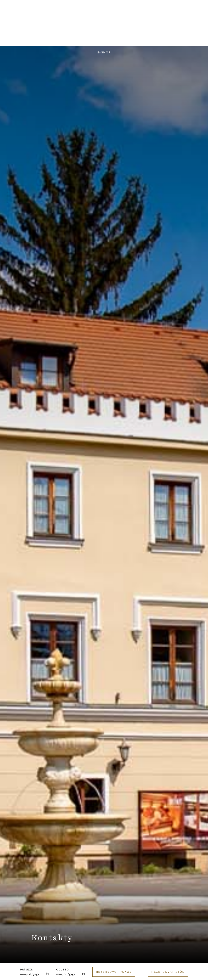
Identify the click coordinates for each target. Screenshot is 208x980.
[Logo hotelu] (104, 24)
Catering (163, 38)
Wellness (81, 38)
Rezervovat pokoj (114, 972)
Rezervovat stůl (168, 972)
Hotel (21, 38)
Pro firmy (135, 38)
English (156, 29)
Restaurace (50, 38)
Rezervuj (186, 29)
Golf (188, 38)
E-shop (104, 52)
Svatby (108, 38)
